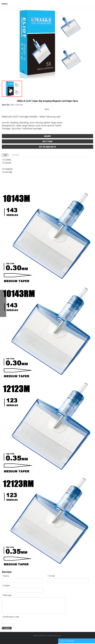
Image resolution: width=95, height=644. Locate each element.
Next (92, 43)
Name (5, 576)
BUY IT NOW (47, 142)
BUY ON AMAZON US (47, 147)
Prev (3, 43)
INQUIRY (47, 137)
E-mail (51, 576)
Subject (6, 585)
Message (7, 595)
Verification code (10, 617)
